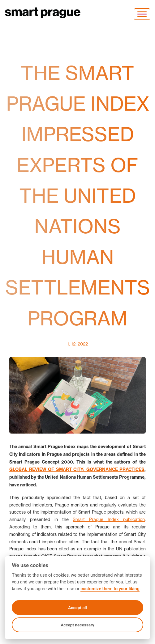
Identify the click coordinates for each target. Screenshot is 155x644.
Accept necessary (77, 625)
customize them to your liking (110, 589)
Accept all (77, 608)
